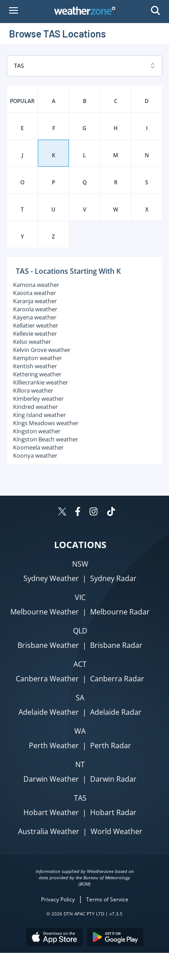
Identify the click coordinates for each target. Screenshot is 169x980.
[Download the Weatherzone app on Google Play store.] (115, 938)
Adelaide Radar (116, 712)
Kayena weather (35, 317)
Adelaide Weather (49, 712)
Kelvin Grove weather (42, 350)
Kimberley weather (38, 399)
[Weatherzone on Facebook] (78, 513)
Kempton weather (37, 358)
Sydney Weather (51, 578)
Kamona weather (36, 285)
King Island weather (39, 415)
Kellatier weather (36, 325)
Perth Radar (111, 746)
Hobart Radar (113, 812)
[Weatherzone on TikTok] (111, 513)
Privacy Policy (58, 899)
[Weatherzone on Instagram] (94, 513)
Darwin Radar (113, 779)
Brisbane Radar (116, 645)
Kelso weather (32, 342)
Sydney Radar (113, 578)
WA (80, 731)
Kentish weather (35, 366)
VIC (80, 597)
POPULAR (22, 101)
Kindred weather (35, 407)
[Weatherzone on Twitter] (62, 513)
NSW (80, 564)
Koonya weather (35, 455)
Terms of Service (107, 899)
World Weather (116, 831)
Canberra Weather (47, 679)
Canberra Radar (117, 679)
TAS (80, 798)
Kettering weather (37, 374)
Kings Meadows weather (46, 423)
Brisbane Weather (48, 645)
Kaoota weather (34, 293)
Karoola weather (35, 309)
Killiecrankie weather (41, 382)
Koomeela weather (38, 447)
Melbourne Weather (45, 612)
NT (80, 764)
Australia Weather (49, 831)
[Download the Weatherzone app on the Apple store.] (54, 938)
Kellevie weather (35, 333)
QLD (80, 631)
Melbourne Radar (120, 612)
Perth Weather (54, 746)
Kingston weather (37, 431)
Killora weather (33, 390)
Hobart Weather (51, 812)
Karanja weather (35, 301)
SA (80, 698)
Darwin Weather (51, 779)
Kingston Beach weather (46, 439)
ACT (80, 664)
